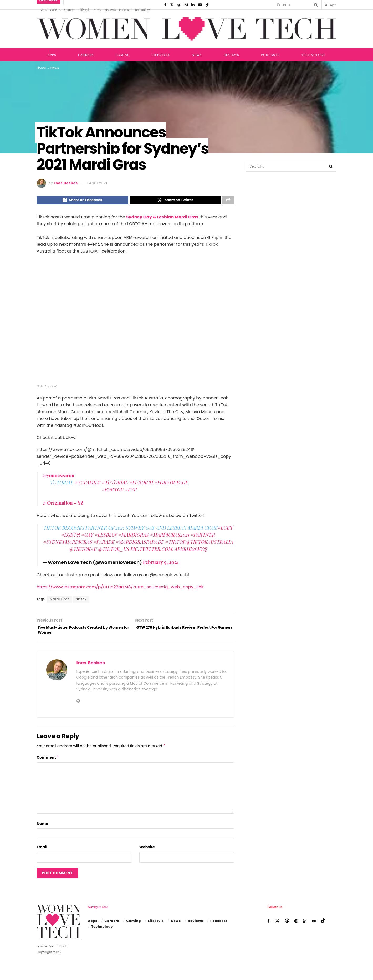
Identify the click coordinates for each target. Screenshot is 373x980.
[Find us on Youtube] (200, 5)
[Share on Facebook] (83, 201)
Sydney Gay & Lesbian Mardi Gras (163, 218)
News (97, 9)
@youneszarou (59, 477)
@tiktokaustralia (210, 543)
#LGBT (225, 529)
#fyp (131, 491)
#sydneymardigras (68, 543)
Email (42, 851)
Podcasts (125, 9)
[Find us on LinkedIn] (193, 5)
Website (147, 851)
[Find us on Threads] (179, 5)
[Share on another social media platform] (228, 201)
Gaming (70, 9)
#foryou (113, 491)
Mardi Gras (60, 601)
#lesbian (106, 536)
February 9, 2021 (161, 564)
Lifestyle (84, 9)
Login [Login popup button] (331, 5)
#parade (104, 543)
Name (42, 828)
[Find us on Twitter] (172, 5)
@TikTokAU (83, 551)
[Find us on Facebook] (165, 5)
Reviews (110, 9)
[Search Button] (315, 5)
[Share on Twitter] (175, 201)
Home (42, 68)
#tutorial (115, 484)
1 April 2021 (97, 183)
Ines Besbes (66, 183)
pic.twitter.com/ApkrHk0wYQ (169, 551)
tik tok (81, 601)
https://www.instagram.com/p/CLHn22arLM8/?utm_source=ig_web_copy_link (120, 589)
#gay (87, 536)
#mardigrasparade (140, 543)
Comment (48, 761)
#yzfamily (88, 484)
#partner (203, 536)
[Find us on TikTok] (207, 5)
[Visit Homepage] (187, 29)
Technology (142, 9)
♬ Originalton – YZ (63, 504)
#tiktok (176, 543)
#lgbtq (71, 536)
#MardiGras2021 (170, 536)
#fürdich (141, 484)
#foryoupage (171, 484)
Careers (55, 9)
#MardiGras (134, 536)
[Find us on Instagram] (186, 5)
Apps (44, 9)
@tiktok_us (114, 551)
